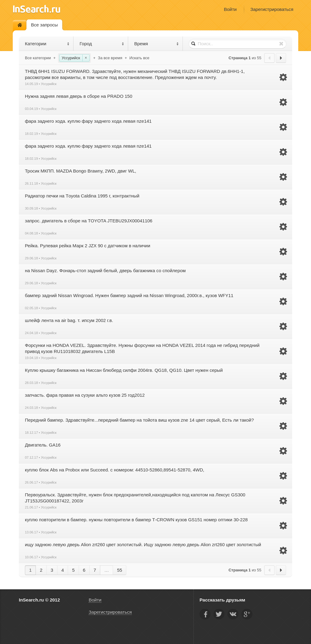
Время (157, 44)
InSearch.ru (37, 9)
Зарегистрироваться (272, 9)
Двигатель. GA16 (43, 445)
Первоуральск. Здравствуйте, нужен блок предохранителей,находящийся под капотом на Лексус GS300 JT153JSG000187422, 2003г (135, 498)
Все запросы (44, 25)
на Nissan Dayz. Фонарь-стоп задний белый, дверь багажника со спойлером (105, 271)
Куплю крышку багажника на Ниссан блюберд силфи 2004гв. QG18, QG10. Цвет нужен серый (124, 370)
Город (102, 44)
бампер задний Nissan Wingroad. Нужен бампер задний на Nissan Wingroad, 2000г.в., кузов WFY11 (129, 295)
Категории (47, 44)
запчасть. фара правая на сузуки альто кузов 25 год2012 (85, 395)
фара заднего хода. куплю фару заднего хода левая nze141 (88, 121)
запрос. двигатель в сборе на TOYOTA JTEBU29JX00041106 (89, 221)
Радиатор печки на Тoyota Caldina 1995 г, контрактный (82, 196)
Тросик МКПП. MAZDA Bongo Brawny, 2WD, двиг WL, (80, 171)
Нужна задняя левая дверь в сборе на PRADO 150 (79, 96)
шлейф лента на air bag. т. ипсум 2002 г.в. (69, 320)
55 (120, 570)
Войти (230, 9)
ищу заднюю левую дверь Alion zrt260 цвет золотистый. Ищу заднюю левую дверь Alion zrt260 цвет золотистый (143, 545)
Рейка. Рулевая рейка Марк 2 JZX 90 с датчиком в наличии (88, 246)
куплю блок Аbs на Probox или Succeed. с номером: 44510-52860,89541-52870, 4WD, (114, 470)
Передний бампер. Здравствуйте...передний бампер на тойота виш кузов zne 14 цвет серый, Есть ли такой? (139, 420)
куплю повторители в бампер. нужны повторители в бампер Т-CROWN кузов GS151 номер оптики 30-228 (136, 520)
